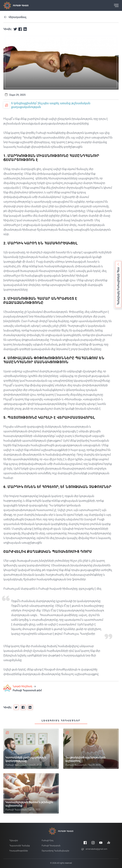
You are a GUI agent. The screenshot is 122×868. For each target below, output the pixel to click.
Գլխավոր (14, 841)
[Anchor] (109, 843)
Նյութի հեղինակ (24, 686)
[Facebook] (85, 843)
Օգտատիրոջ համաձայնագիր (55, 851)
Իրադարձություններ (19, 851)
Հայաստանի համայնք (20, 846)
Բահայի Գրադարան (51, 846)
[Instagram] (93, 843)
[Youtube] (101, 843)
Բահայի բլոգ (48, 841)
